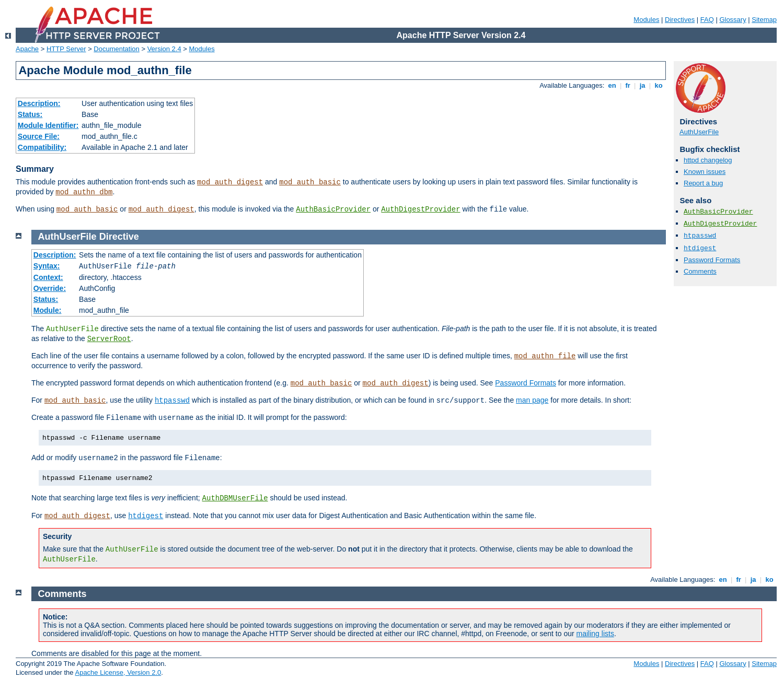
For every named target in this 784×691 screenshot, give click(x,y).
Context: (48, 277)
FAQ (707, 20)
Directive (119, 237)
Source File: (39, 136)
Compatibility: (42, 147)
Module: (48, 310)
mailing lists (595, 634)
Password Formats (712, 260)
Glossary (733, 20)
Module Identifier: (48, 125)
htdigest (700, 248)
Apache (27, 49)
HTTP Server (66, 49)
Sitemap (764, 20)
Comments (700, 271)
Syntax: (47, 266)
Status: (30, 114)
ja (642, 85)
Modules (646, 20)
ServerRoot (109, 339)
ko (659, 85)
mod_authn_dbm (84, 192)
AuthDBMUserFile (235, 498)
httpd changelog (708, 160)
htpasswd (700, 236)
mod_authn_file (545, 356)
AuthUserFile (699, 132)
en (612, 85)
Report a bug (703, 183)
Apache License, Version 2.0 (118, 672)
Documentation (116, 49)
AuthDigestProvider (420, 209)
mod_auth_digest (230, 182)
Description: (39, 103)
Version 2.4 (164, 49)
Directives (680, 20)
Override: (50, 288)
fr (628, 85)
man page (532, 400)
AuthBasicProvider (333, 209)
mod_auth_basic (310, 182)
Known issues (705, 172)
